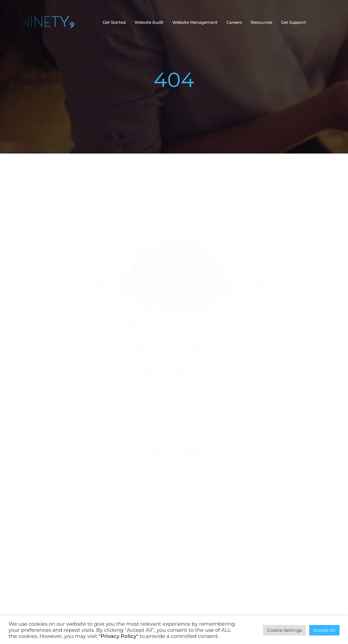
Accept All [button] (324, 630)
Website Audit (149, 22)
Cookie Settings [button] (284, 630)
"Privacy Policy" (118, 636)
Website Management (195, 22)
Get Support (293, 22)
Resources (262, 22)
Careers (234, 22)
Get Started (114, 22)
